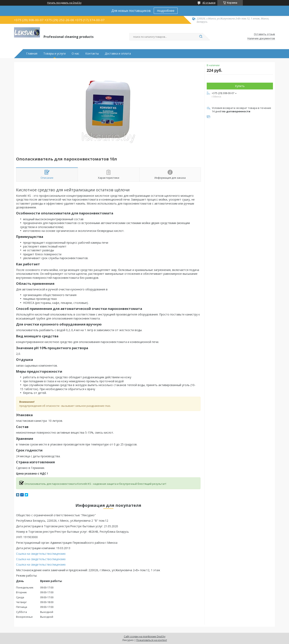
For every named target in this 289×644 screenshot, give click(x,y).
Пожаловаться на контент (152, 640)
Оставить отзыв (264, 34)
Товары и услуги (54, 54)
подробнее (166, 11)
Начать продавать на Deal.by (64, 3)
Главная (32, 54)
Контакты (92, 54)
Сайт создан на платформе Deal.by (145, 636)
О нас (75, 54)
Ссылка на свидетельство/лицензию (41, 554)
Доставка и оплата (118, 54)
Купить (240, 86)
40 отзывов (209, 3)
